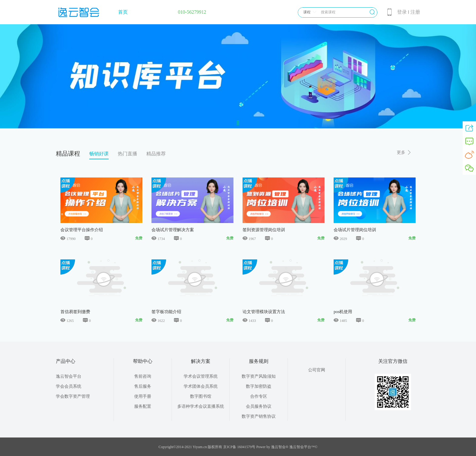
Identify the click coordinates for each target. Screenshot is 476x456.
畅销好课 (99, 154)
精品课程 (68, 154)
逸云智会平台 (69, 376)
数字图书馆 (201, 396)
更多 (404, 152)
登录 (402, 12)
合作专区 (259, 396)
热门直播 (127, 154)
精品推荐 (156, 154)
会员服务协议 (259, 406)
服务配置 (143, 406)
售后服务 (143, 386)
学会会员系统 (69, 386)
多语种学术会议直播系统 (201, 406)
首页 (123, 12)
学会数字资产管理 (73, 396)
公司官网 (317, 370)
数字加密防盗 (259, 386)
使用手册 (143, 396)
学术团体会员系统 (201, 386)
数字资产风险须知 (259, 376)
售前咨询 (143, 376)
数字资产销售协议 (259, 416)
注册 (415, 12)
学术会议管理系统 (201, 376)
